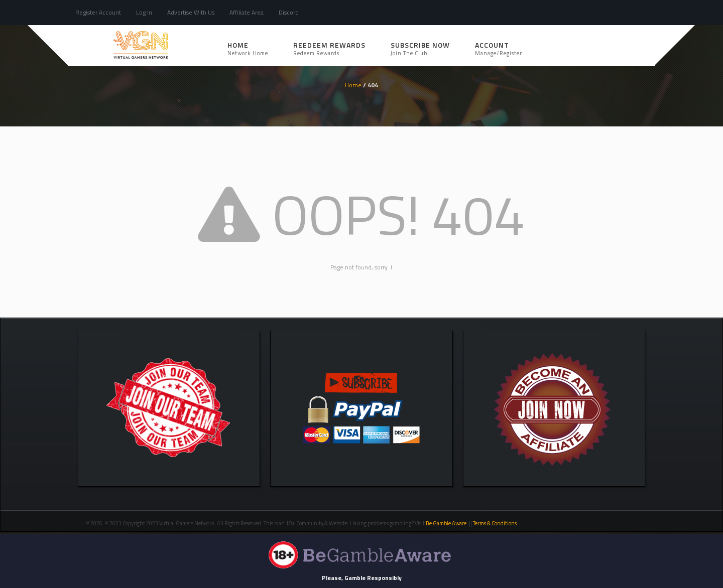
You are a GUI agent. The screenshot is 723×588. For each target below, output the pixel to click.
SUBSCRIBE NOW (420, 48)
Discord (289, 12)
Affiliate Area (247, 12)
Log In (144, 12)
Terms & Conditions (495, 523)
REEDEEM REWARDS (329, 48)
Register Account (98, 12)
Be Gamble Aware (446, 523)
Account (499, 48)
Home (248, 48)
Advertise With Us (191, 12)
